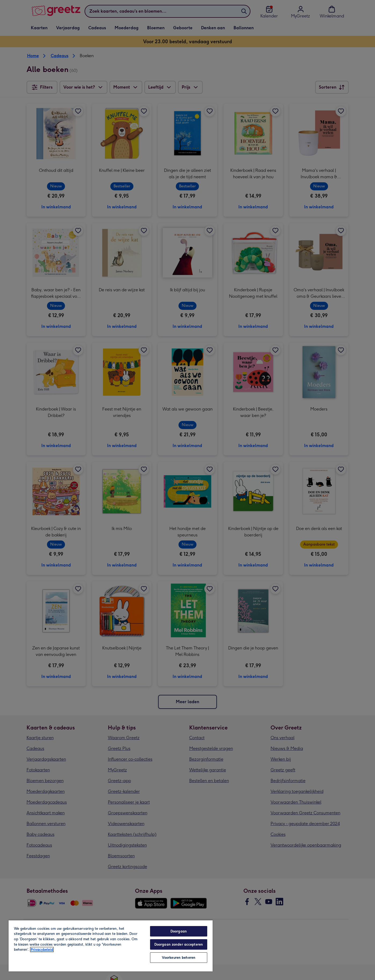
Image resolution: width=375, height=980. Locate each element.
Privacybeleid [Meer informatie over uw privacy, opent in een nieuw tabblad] (42, 950)
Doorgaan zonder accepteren (179, 944)
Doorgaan (179, 931)
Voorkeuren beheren (179, 958)
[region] (111, 946)
